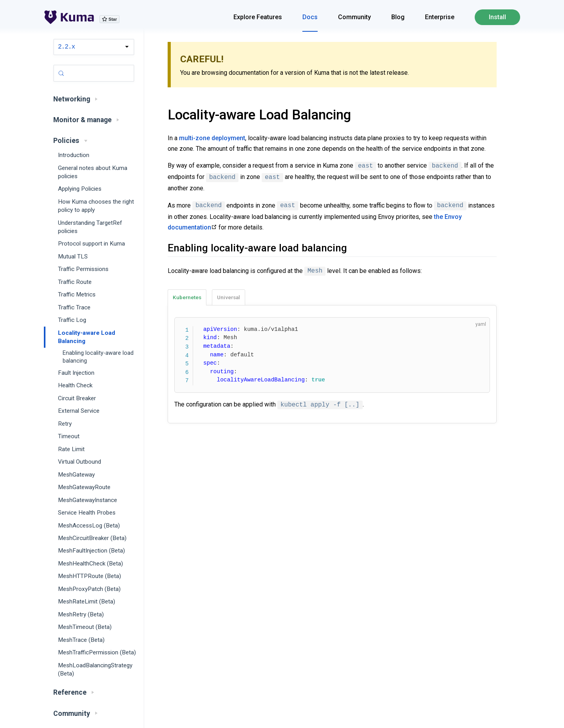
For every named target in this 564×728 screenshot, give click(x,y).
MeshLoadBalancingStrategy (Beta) (95, 669)
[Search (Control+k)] (94, 73)
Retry (65, 424)
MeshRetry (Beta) (81, 614)
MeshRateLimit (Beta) (87, 602)
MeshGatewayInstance (88, 500)
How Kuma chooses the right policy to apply (96, 206)
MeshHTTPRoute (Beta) (89, 576)
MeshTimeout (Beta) (85, 627)
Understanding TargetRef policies (90, 227)
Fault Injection (76, 373)
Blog (398, 17)
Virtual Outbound (80, 462)
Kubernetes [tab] (187, 297)
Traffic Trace (74, 307)
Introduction (74, 155)
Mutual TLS (73, 257)
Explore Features (258, 17)
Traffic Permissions (83, 269)
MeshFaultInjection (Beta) (91, 551)
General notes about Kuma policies (93, 172)
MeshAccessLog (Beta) (89, 526)
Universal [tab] (229, 297)
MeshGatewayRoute (84, 487)
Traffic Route (75, 282)
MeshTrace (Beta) (81, 640)
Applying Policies (80, 189)
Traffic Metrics (77, 294)
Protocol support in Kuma (91, 244)
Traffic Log (72, 320)
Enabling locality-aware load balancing (98, 357)
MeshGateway (76, 475)
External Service (79, 411)
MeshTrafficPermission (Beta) (97, 652)
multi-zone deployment (212, 138)
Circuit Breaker (77, 398)
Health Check (75, 385)
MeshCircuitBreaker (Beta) (92, 538)
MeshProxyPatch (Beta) (89, 589)
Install (497, 17)
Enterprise (440, 17)
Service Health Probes (87, 513)
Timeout (69, 436)
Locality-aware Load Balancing (87, 337)
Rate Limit (71, 449)
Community (354, 17)
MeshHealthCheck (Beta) (90, 564)
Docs (310, 17)
